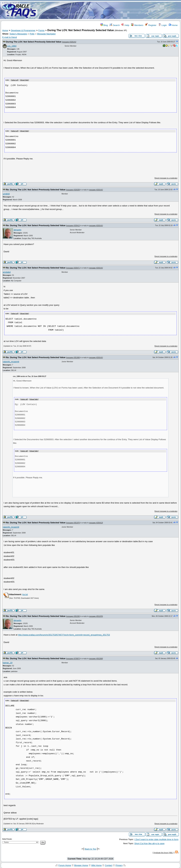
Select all (15, 80)
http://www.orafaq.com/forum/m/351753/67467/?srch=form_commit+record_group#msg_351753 (64, 634)
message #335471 (73, 268)
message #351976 (73, 522)
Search (115, 25)
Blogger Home (81, 865)
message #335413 (73, 225)
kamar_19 (8, 662)
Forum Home (65, 865)
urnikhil (6, 193)
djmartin (17, 229)
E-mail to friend (10, 37)
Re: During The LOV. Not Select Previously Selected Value (36, 189)
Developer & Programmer (23, 30)
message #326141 (69, 42)
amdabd (7, 272)
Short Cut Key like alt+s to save (150, 842)
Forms (41, 30)
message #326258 (73, 189)
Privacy (119, 865)
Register (151, 25)
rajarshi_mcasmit (11, 361)
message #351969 (73, 357)
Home (173, 25)
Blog (104, 25)
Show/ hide (24, 80)
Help (125, 25)
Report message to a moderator (166, 178)
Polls (32, 34)
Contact (109, 865)
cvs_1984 (12, 46)
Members (137, 25)
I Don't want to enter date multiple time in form (156, 839)
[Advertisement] (110, 10)
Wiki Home (96, 865)
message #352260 (73, 615)
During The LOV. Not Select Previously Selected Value (34, 42)
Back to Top (90, 848)
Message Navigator (46, 34)
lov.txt (25, 594)
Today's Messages (18, 34)
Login (162, 25)
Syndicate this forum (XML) (163, 852)
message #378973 (73, 658)
